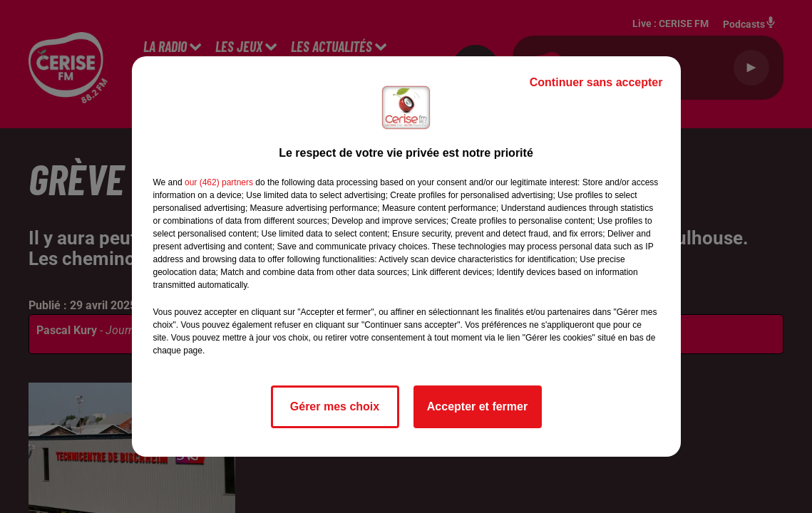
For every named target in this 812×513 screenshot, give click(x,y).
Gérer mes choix (335, 406)
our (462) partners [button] (219, 182)
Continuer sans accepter (596, 82)
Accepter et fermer (477, 406)
